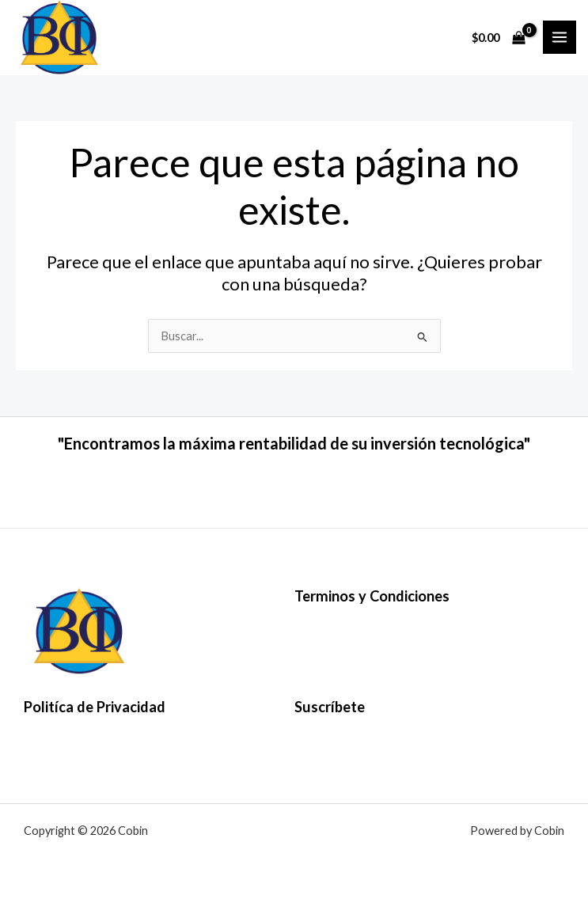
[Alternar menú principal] (560, 37)
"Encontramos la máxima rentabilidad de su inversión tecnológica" (294, 443)
